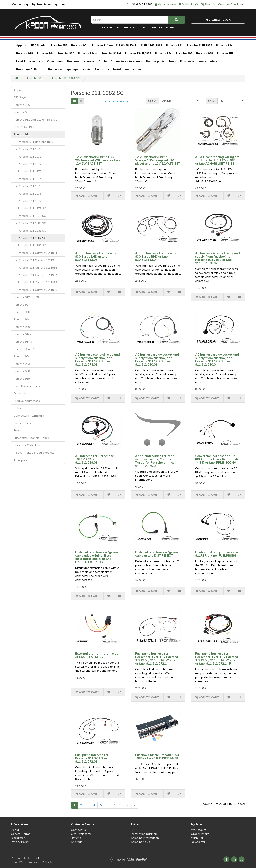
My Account (199, 830)
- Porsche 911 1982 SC (30, 238)
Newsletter (198, 842)
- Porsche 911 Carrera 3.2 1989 (35, 290)
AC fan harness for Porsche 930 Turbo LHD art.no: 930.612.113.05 (96, 256)
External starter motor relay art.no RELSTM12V (97, 655)
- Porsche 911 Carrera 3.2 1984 (35, 253)
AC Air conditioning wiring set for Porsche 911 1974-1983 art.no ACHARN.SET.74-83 (217, 160)
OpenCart (33, 858)
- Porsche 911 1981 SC (30, 231)
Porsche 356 (59, 45)
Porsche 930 (66, 53)
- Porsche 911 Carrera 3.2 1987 (35, 275)
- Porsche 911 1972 (27, 164)
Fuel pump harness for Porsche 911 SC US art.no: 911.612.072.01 (95, 758)
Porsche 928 (24, 53)
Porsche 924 (224, 45)
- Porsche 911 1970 (27, 149)
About (15, 830)
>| (134, 805)
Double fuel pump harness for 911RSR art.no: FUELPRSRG (217, 554)
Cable (103, 61)
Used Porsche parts (30, 61)
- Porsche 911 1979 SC (30, 216)
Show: (212, 101)
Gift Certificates (81, 834)
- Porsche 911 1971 (27, 157)
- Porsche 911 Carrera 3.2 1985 (35, 260)
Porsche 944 (45, 53)
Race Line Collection (30, 69)
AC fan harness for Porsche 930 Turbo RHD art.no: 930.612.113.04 (156, 256)
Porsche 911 (174, 45)
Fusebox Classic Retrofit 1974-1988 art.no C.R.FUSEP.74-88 (158, 757)
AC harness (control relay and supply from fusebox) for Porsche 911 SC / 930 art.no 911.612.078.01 (97, 359)
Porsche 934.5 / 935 (138, 53)
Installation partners (127, 69)
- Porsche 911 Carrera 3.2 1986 (35, 268)
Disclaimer (18, 838)
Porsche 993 (184, 53)
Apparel (22, 45)
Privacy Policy (20, 842)
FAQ (134, 830)
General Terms (21, 834)
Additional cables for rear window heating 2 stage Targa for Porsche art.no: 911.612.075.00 (155, 461)
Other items (55, 61)
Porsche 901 (79, 45)
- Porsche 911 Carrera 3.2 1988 (35, 282)
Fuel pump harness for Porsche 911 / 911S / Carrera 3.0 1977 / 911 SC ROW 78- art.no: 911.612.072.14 (157, 658)
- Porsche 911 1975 (27, 186)
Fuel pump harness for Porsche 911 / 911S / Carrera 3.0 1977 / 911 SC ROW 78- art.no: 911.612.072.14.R (217, 658)
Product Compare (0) (116, 101)
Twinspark (102, 69)
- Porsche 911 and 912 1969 (33, 142)
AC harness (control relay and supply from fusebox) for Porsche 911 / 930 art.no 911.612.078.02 (217, 258)
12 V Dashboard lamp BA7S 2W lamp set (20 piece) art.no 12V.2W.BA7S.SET (97, 160)
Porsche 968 (204, 53)
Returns (76, 838)
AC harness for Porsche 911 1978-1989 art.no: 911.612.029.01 (96, 459)
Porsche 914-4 (88, 53)
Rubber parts (155, 61)
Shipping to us (140, 842)
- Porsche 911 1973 (27, 171)
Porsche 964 (163, 53)
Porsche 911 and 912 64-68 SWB (114, 45)
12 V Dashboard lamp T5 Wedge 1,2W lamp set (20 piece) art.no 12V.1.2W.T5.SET (158, 160)
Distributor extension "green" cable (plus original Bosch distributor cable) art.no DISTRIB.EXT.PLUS (97, 557)
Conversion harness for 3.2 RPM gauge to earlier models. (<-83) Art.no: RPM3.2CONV (217, 459)
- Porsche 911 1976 (27, 194)
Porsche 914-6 (111, 53)
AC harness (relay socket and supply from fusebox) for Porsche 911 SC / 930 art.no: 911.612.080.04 (217, 359)
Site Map (77, 842)
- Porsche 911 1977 (27, 201)
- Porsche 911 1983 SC (30, 245)
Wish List (197, 838)
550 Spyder (39, 45)
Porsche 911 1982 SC (66, 78)
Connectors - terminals (126, 61)
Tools (172, 61)
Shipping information (145, 838)
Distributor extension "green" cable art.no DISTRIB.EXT (157, 554)
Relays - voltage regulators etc (69, 69)
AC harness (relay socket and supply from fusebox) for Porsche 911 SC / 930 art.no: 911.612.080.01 (157, 359)
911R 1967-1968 (151, 45)
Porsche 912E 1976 (199, 45)
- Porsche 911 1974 (27, 179)
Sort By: (153, 101)
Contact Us (78, 830)
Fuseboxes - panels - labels (199, 61)
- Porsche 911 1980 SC (30, 223)
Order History (200, 834)
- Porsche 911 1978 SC (30, 208)
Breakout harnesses (81, 61)
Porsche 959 (225, 53)
